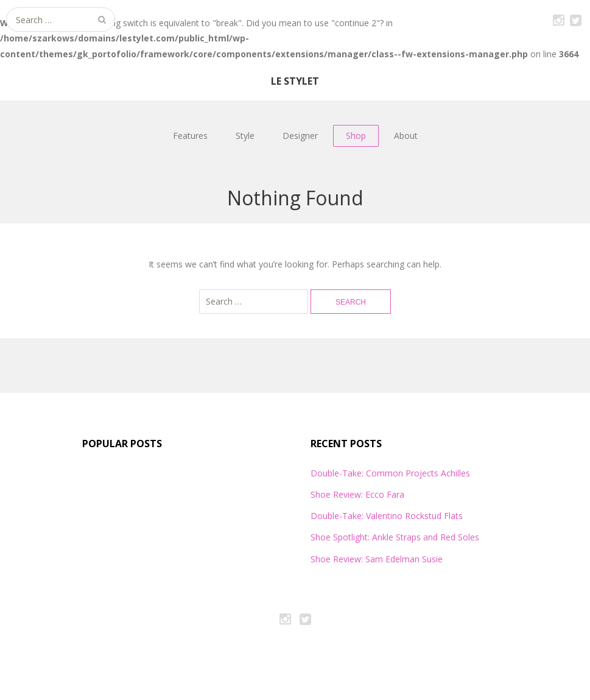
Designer (300, 136)
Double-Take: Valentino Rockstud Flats (387, 516)
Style (245, 136)
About (406, 136)
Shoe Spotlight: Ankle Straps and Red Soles (395, 537)
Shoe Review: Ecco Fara (357, 494)
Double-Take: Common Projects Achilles (390, 473)
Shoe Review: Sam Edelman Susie (377, 559)
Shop (356, 136)
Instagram (558, 18)
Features (190, 136)
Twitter (575, 18)
